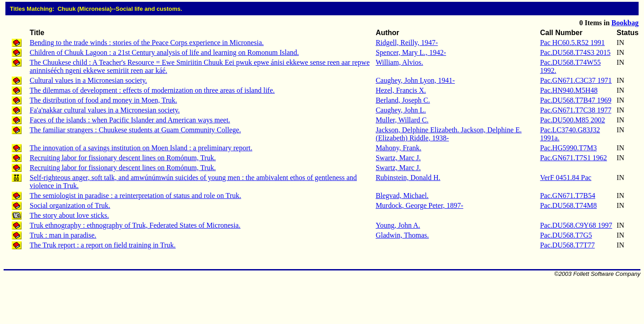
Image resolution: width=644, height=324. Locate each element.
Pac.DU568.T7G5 (566, 235)
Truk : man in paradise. (63, 235)
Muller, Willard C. (402, 120)
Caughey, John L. (401, 110)
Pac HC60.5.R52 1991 (573, 43)
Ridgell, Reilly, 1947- (407, 43)
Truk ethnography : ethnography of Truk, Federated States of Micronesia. (135, 225)
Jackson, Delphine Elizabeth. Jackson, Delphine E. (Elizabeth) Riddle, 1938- (449, 134)
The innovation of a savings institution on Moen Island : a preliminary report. (141, 148)
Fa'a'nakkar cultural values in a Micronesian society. (105, 110)
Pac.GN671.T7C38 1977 (576, 110)
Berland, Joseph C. (403, 100)
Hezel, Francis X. (401, 90)
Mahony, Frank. (399, 148)
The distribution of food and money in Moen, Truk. (103, 100)
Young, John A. (398, 225)
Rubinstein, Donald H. (408, 178)
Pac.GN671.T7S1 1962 (574, 158)
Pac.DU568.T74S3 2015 (575, 52)
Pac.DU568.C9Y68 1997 (576, 225)
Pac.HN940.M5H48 (569, 90)
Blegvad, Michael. (402, 196)
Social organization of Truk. (70, 205)
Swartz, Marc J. (398, 158)
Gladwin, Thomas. (402, 235)
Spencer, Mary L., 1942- (411, 52)
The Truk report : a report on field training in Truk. (103, 245)
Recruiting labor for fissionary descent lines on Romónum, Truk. (123, 158)
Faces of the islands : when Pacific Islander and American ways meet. (130, 120)
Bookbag (625, 23)
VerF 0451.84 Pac (566, 178)
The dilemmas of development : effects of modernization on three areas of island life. (152, 90)
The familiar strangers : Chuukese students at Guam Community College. (135, 130)
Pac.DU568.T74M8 (568, 205)
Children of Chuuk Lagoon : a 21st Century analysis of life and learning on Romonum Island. (164, 52)
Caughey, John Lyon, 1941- (415, 80)
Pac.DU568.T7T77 (568, 245)
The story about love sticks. (69, 215)
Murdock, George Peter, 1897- (420, 205)
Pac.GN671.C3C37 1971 (576, 80)
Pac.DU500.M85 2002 (573, 120)
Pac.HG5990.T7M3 (568, 148)
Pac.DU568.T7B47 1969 (576, 100)
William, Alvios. (400, 62)
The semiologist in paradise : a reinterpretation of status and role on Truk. (135, 196)
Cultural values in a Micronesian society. (88, 80)
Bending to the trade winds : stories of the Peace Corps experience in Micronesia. (147, 43)
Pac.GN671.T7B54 (568, 196)
